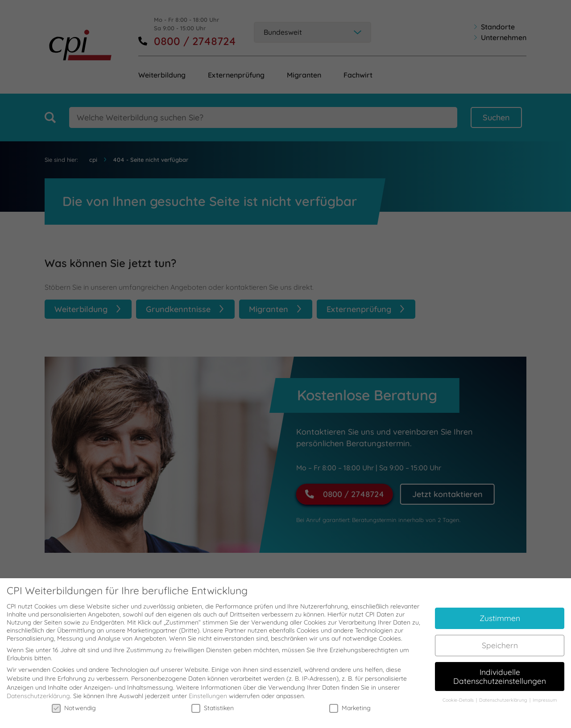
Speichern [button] (500, 637)
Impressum (545, 692)
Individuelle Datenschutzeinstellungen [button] (500, 668)
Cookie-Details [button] (459, 692)
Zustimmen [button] (500, 610)
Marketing (350, 700)
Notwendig (74, 700)
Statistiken (213, 700)
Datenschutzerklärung (38, 688)
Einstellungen (208, 688)
